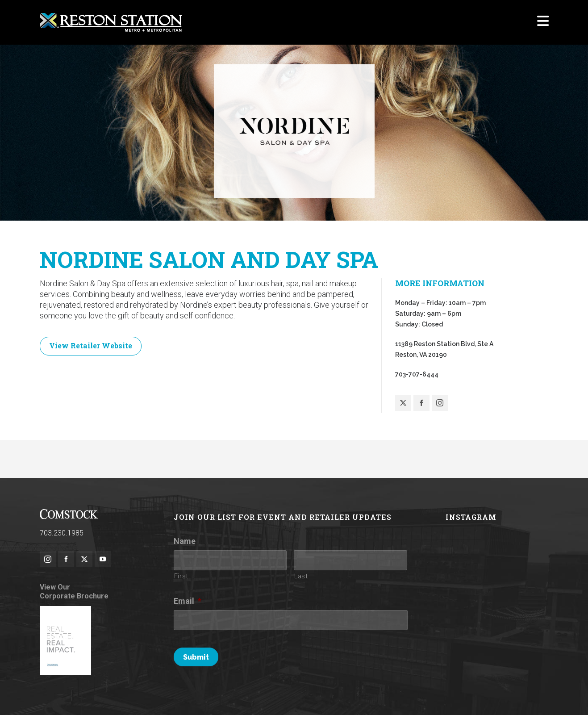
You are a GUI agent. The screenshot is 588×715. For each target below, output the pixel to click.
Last (301, 577)
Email (188, 601)
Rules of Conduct (155, 696)
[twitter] (84, 560)
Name (185, 541)
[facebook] (66, 560)
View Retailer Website (91, 345)
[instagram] (48, 560)
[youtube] (103, 560)
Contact (538, 696)
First (181, 577)
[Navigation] (543, 22)
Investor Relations (495, 696)
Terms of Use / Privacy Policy (227, 696)
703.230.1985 (62, 533)
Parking (451, 696)
